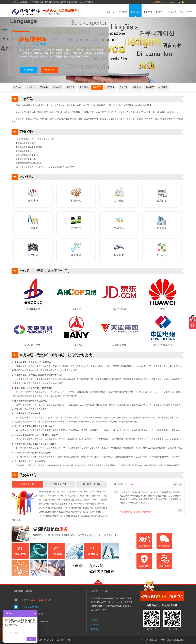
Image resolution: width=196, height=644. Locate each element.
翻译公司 (111, 12)
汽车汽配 (124, 87)
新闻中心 (160, 12)
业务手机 (23, 600)
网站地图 (69, 640)
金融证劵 (70, 87)
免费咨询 (50, 70)
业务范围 (148, 12)
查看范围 (29, 70)
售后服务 (95, 629)
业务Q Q (23, 607)
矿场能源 (163, 87)
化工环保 (110, 87)
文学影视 (84, 87)
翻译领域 (135, 12)
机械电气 (31, 87)
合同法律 (17, 87)
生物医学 (97, 87)
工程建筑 (44, 87)
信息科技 (57, 87)
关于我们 (123, 12)
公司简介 (95, 620)
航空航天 (150, 87)
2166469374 (35, 607)
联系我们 (173, 12)
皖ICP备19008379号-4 (56, 640)
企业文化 (95, 625)
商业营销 (137, 87)
